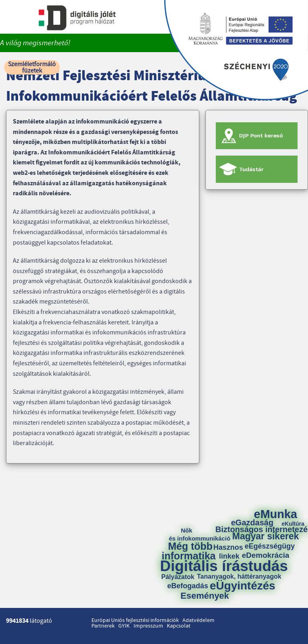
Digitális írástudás (224, 566)
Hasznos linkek (231, 552)
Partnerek (103, 626)
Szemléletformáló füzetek (32, 67)
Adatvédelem (199, 620)
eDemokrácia (265, 555)
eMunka (276, 514)
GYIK (124, 626)
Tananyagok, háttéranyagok (239, 577)
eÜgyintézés (242, 586)
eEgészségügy (270, 546)
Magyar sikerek (265, 536)
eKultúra (293, 524)
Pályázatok (178, 577)
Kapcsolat (179, 626)
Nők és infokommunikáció (200, 534)
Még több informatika (189, 551)
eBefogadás (188, 586)
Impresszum (148, 626)
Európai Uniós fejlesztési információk (135, 620)
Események (205, 596)
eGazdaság (252, 522)
